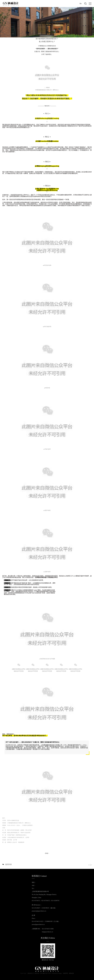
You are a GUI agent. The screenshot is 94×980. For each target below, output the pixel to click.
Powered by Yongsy (57, 973)
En (81, 3)
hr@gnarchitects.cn (47, 932)
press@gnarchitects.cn (38, 924)
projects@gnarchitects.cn (39, 911)
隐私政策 (71, 973)
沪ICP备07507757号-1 (46, 973)
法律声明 (65, 973)
